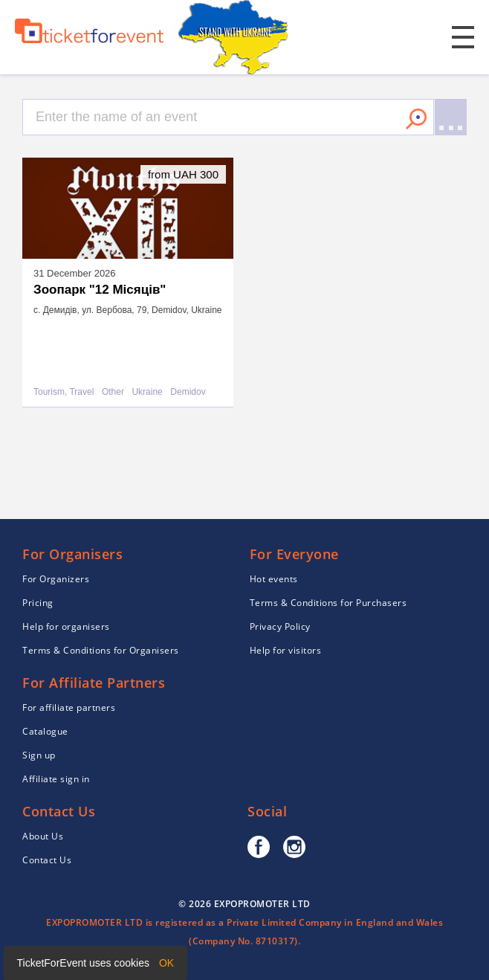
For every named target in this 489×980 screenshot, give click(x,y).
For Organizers (56, 579)
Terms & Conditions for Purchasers (328, 603)
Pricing (38, 603)
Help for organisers (66, 626)
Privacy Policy (280, 626)
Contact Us (47, 860)
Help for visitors (286, 650)
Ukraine (147, 392)
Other (113, 392)
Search (416, 119)
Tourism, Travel (64, 392)
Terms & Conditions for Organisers (101, 650)
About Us (43, 836)
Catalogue (45, 731)
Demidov (188, 392)
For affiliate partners (69, 707)
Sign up (39, 755)
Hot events (274, 579)
